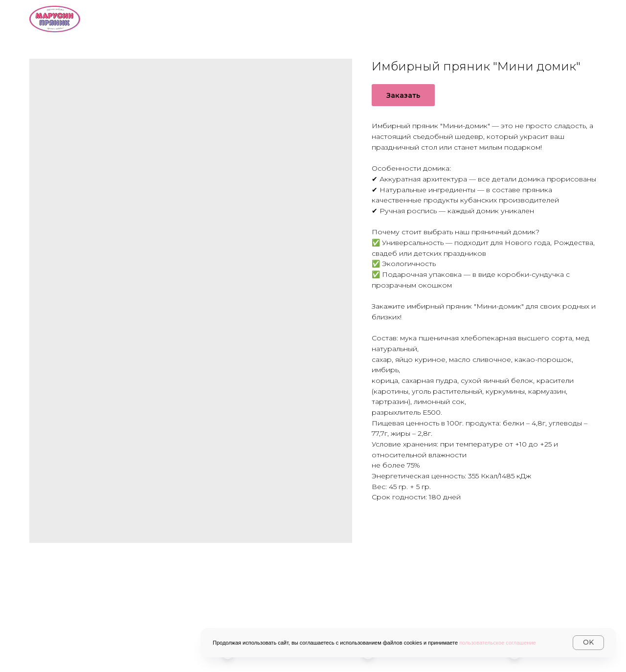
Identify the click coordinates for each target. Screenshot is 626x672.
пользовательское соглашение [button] (498, 643)
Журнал (577, 18)
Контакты (511, 18)
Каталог (333, 18)
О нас (274, 18)
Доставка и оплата (421, 18)
